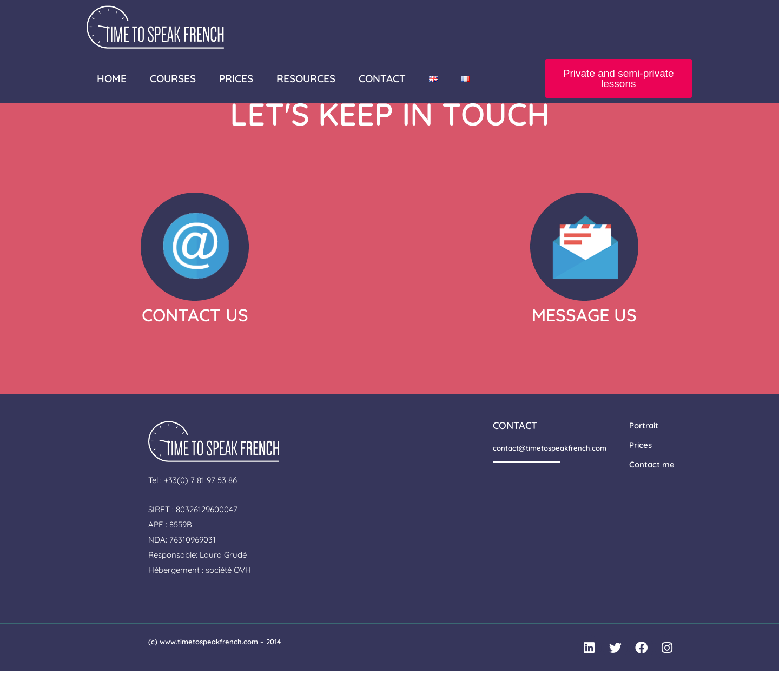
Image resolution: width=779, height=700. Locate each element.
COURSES (173, 78)
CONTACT (382, 78)
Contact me (652, 493)
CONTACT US (195, 343)
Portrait (644, 454)
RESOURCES (306, 78)
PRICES (236, 78)
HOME (112, 78)
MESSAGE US (584, 343)
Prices (641, 473)
